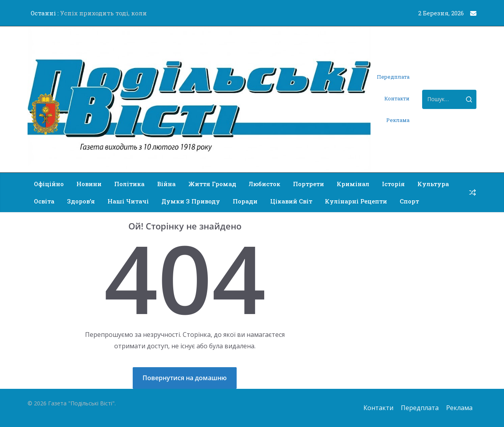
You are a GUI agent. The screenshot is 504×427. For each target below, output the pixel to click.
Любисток (265, 184)
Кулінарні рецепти (356, 201)
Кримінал (353, 184)
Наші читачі (128, 201)
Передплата (393, 77)
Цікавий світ (291, 201)
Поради (245, 201)
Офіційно (49, 184)
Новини (89, 184)
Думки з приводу (191, 201)
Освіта (44, 201)
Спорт (409, 201)
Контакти (397, 98)
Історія (393, 184)
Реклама (398, 120)
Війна (166, 184)
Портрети (309, 184)
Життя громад (212, 184)
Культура (433, 184)
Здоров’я (81, 201)
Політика (129, 184)
